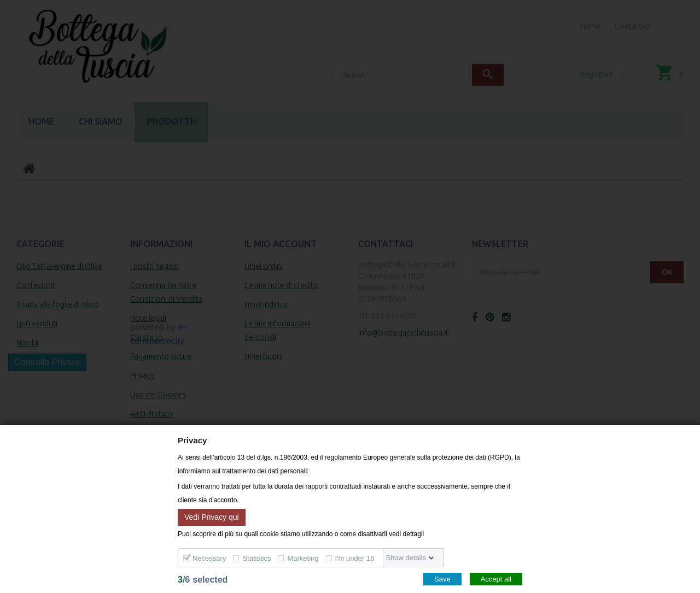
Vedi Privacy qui (212, 516)
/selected (203, 580)
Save (442, 579)
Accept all (496, 579)
